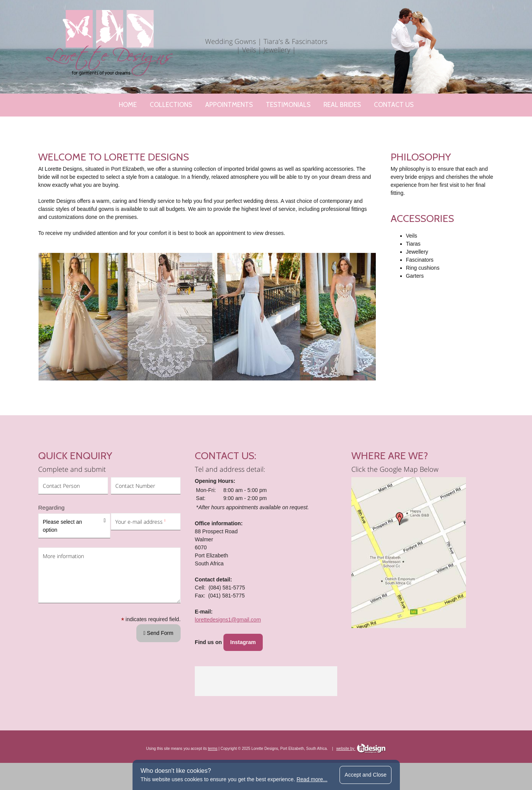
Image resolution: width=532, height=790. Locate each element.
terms (213, 745)
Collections (171, 105)
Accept (365, 775)
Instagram (243, 639)
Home (128, 105)
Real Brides (342, 105)
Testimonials (288, 105)
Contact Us (394, 105)
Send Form (158, 674)
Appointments (229, 105)
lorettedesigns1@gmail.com (228, 616)
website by (361, 745)
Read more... (312, 779)
